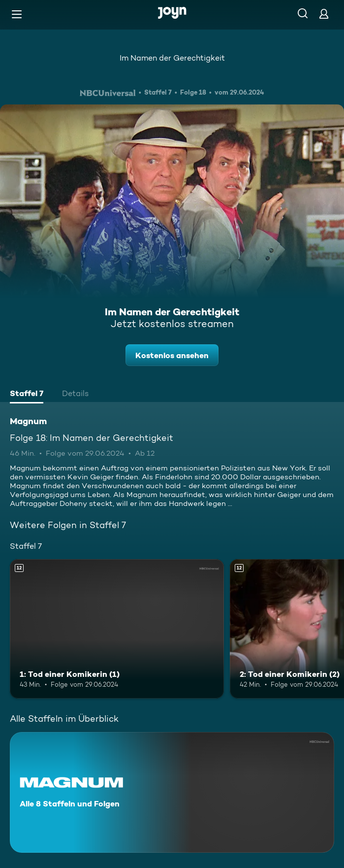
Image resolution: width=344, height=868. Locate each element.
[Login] (324, 14)
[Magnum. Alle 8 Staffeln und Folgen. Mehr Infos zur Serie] (172, 792)
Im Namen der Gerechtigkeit (172, 58)
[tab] (27, 395)
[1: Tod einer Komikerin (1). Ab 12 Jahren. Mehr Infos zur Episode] (117, 629)
